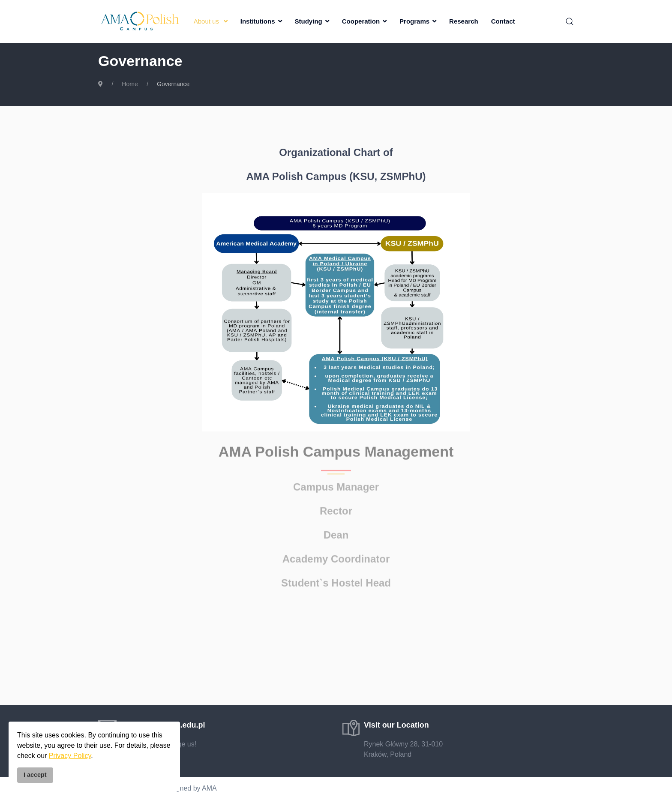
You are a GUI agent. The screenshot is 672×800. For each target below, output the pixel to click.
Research (464, 21)
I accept (35, 775)
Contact (503, 21)
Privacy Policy (70, 756)
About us (206, 21)
